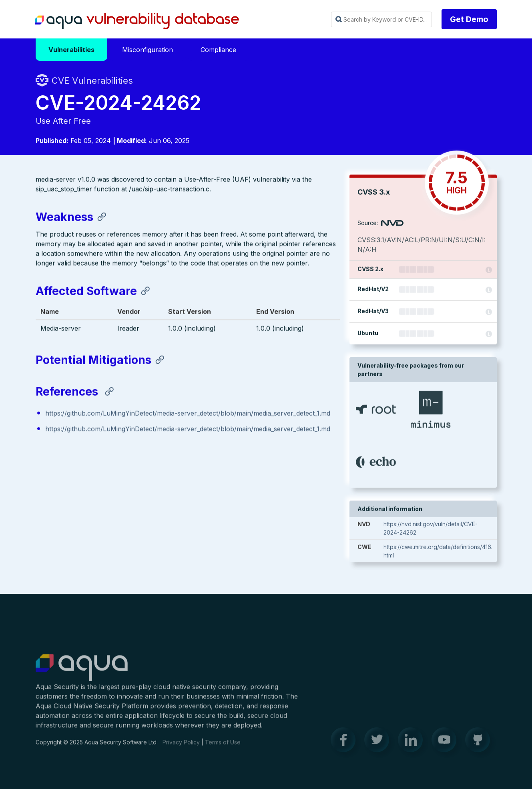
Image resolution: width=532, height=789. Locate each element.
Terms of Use (223, 746)
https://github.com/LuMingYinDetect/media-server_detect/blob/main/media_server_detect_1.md (188, 414)
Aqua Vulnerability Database (137, 21)
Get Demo (469, 19)
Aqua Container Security (82, 672)
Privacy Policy (181, 746)
